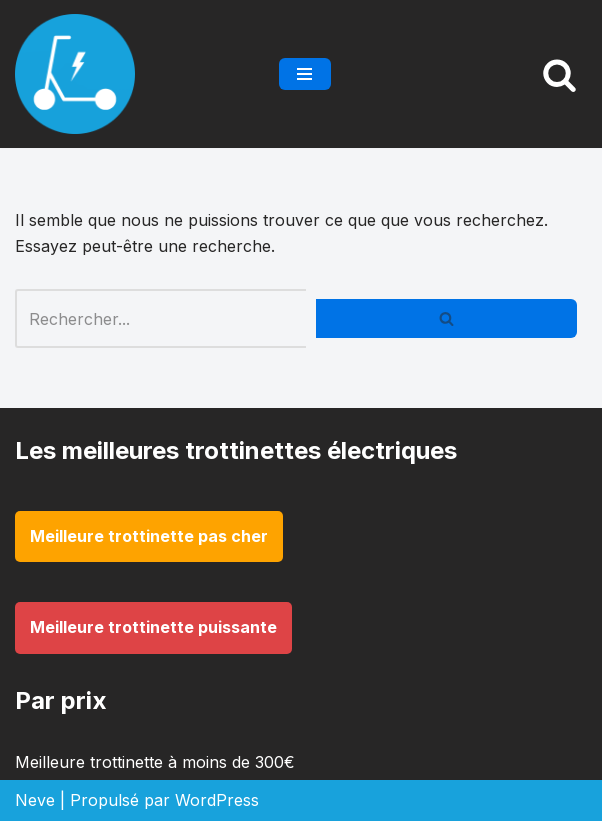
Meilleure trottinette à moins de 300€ (155, 762)
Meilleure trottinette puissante (153, 627)
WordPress (217, 800)
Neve (35, 800)
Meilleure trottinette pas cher (149, 536)
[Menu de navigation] (305, 74)
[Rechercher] (559, 74)
